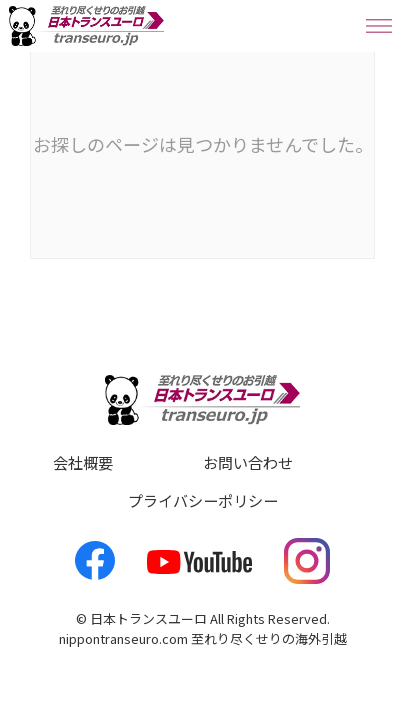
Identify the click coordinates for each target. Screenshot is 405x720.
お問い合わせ (248, 462)
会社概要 (83, 462)
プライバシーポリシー (203, 500)
